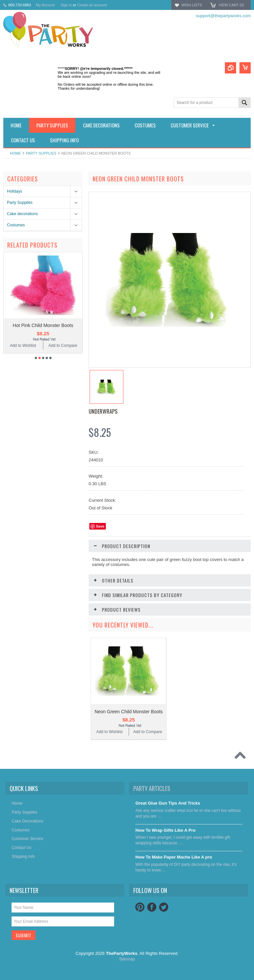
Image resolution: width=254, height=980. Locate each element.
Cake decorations (22, 214)
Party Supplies (41, 153)
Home (15, 153)
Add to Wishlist (23, 346)
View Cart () (231, 5)
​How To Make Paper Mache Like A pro (174, 857)
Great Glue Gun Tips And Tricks (168, 803)
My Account (45, 5)
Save (100, 526)
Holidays (15, 191)
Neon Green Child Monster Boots (129, 712)
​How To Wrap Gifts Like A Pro (165, 830)
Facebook (152, 907)
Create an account (92, 5)
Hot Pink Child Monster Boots (43, 325)
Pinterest (140, 907)
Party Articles (152, 788)
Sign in (66, 5)
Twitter (164, 907)
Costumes (16, 225)
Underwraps (103, 411)
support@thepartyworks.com (223, 16)
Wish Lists (191, 5)
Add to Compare (63, 346)
